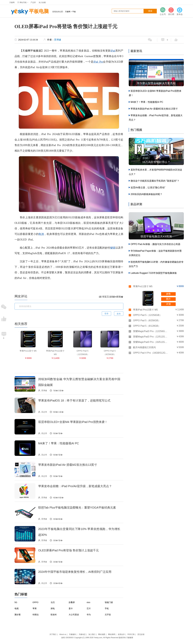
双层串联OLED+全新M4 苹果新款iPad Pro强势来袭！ (73, 422)
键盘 (113, 248)
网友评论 (21, 296)
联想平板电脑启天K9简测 (156, 236)
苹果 (35, 608)
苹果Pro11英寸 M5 (143, 286)
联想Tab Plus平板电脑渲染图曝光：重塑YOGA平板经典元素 (77, 508)
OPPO (35, 602)
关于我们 (53, 634)
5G (16, 602)
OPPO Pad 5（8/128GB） (147, 326)
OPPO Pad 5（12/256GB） (147, 315)
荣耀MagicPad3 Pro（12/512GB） (151, 337)
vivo (89, 602)
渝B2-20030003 (67, 638)
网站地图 (102, 634)
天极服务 (72, 634)
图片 (168, 299)
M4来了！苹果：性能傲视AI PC (59, 443)
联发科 (54, 615)
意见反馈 (141, 634)
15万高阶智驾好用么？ (156, 162)
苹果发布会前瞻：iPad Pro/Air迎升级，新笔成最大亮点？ (75, 486)
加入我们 (92, 634)
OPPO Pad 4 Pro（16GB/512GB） (151, 353)
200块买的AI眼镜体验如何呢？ (146, 194)
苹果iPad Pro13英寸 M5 (145, 310)
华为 (89, 615)
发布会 (180, 11)
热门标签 (21, 594)
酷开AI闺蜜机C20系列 (144, 347)
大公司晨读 (74, 615)
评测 (168, 304)
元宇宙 (108, 615)
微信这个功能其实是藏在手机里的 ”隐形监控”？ (155, 181)
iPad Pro (98, 62)
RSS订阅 (131, 634)
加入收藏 (42, 2)
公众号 (163, 11)
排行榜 (171, 11)
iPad (113, 51)
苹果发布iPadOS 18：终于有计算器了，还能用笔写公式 (74, 400)
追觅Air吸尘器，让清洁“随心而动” (148, 188)
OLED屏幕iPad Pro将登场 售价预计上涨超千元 (69, 550)
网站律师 (112, 634)
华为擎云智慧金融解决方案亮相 (156, 83)
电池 (41, 234)
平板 (74, 12)
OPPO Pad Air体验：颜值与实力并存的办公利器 (155, 244)
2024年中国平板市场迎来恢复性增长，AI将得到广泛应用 (75, 572)
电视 (17, 608)
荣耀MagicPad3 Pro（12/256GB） (151, 331)
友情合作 (121, 634)
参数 (168, 294)
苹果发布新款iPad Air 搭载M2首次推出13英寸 (68, 465)
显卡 (71, 608)
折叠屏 (72, 602)
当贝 (53, 602)
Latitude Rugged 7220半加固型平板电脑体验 (154, 273)
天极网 (12, 2)
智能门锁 (109, 602)
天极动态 (82, 634)
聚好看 (18, 615)
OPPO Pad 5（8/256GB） (147, 320)
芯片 (89, 608)
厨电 (53, 608)
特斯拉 (36, 615)
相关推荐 (21, 324)
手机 (107, 608)
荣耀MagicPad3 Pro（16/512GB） (151, 342)
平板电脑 (29, 12)
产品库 (33, 2)
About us (63, 634)
